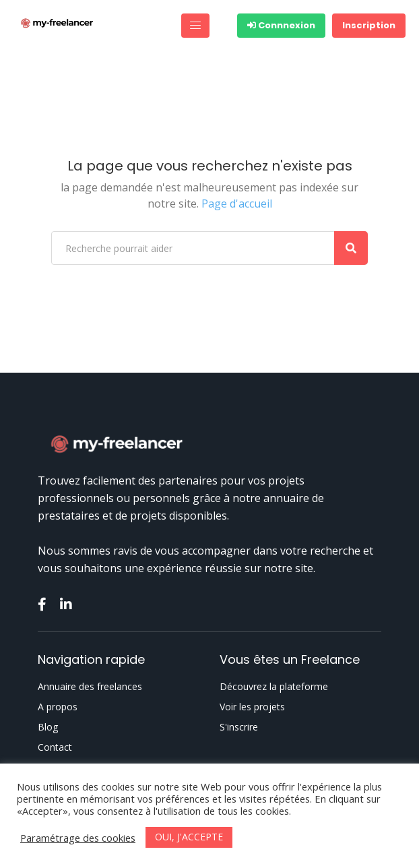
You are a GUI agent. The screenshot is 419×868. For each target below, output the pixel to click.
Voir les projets (252, 707)
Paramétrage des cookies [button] (78, 838)
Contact (55, 747)
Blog (48, 727)
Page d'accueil (237, 204)
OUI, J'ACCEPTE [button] (189, 837)
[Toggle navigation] (195, 26)
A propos (58, 707)
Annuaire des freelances (90, 687)
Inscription (369, 25)
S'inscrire (239, 727)
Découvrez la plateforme (274, 687)
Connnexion (281, 25)
